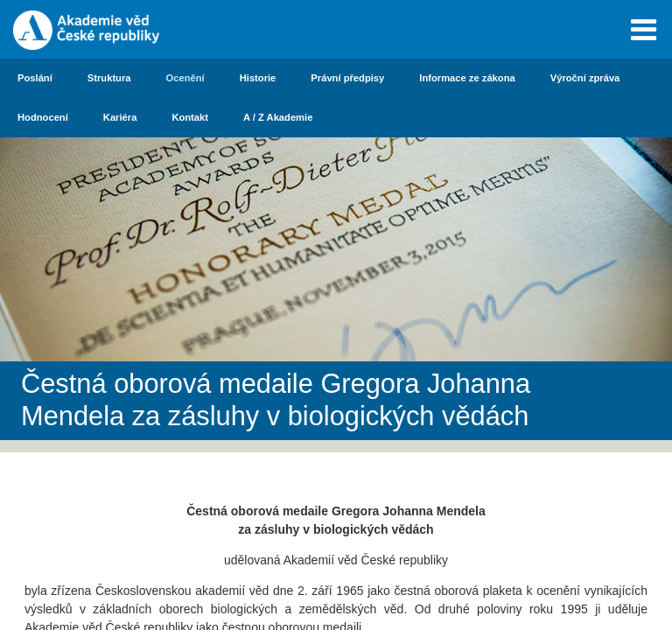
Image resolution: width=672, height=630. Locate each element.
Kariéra (120, 117)
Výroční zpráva (585, 78)
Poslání (35, 78)
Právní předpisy (347, 78)
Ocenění (185, 78)
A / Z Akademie (278, 117)
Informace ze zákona (467, 78)
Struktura (109, 78)
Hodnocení (43, 117)
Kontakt (190, 117)
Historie (258, 78)
